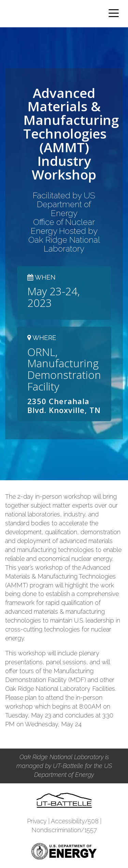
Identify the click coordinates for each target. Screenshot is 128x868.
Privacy (37, 821)
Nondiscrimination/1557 (64, 830)
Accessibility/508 (75, 821)
